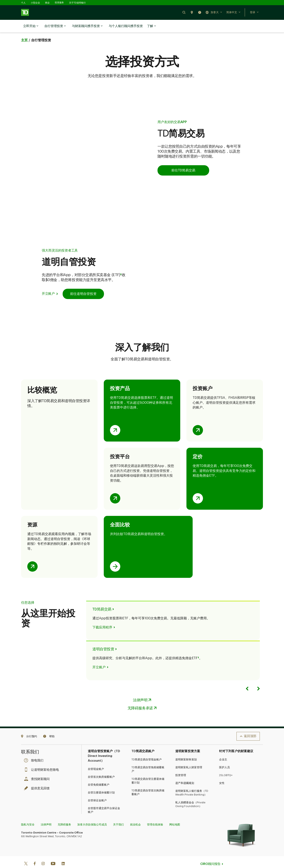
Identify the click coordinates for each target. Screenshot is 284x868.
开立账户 (48, 283)
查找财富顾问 (38, 769)
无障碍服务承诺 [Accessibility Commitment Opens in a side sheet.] (140, 698)
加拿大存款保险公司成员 (92, 814)
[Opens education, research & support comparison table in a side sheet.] (32, 556)
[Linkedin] (63, 854)
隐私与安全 (28, 814)
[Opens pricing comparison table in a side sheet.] (198, 488)
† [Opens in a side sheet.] (121, 265)
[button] (184, 12)
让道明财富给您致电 (42, 759)
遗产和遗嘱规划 (185, 773)
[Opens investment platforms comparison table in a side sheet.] (115, 488)
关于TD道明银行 (77, 3)
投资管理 (181, 765)
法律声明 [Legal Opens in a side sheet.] (140, 690)
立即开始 (31, 26)
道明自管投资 (103, 639)
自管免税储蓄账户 (99, 774)
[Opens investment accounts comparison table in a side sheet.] (198, 420)
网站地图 (175, 814)
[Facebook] (35, 854)
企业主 (223, 749)
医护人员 (224, 757)
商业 (47, 3)
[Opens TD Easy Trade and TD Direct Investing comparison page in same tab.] (115, 556)
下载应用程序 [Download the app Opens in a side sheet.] (102, 617)
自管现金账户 (96, 759)
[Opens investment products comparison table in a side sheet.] (115, 420)
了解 (151, 26)
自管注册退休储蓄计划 (101, 782)
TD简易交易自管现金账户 (147, 749)
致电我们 (35, 750)
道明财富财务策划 (186, 749)
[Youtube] (53, 854)
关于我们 (118, 814)
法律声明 (46, 814)
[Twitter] (26, 854)
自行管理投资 (55, 26)
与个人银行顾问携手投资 (126, 26)
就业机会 (135, 814)
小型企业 (35, 3)
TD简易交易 (102, 599)
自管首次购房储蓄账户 (101, 766)
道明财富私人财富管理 (189, 757)
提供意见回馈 (38, 778)
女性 (222, 773)
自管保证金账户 (97, 790)
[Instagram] (43, 854)
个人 (23, 3)
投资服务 (59, 3)
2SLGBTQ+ (226, 765)
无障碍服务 (64, 814)
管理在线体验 (155, 814)
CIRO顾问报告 (210, 854)
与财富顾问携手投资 (87, 26)
